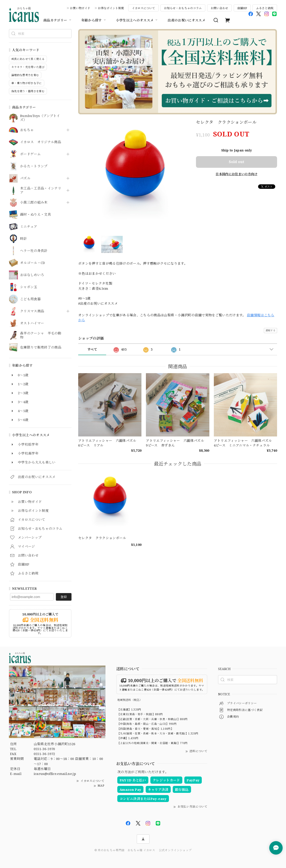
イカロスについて (143, 8)
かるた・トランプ (34, 166)
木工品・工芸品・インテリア (41, 190)
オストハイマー (32, 323)
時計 (24, 239)
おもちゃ (27, 130)
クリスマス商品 (32, 311)
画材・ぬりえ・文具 (36, 215)
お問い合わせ (219, 8)
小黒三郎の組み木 (34, 202)
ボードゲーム (30, 154)
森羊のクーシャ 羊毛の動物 (41, 335)
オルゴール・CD (33, 263)
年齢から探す (94, 20)
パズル (25, 178)
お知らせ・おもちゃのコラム (183, 8)
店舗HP (242, 8)
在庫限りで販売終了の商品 (41, 347)
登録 (64, 597)
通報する (270, 330)
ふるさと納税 (265, 8)
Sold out (237, 162)
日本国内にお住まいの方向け (236, 174)
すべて (92, 349)
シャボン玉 (29, 287)
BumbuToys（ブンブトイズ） (40, 118)
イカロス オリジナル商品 (41, 142)
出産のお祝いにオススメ (186, 20)
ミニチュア (29, 227)
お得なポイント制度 (111, 8)
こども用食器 (30, 299)
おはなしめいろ (32, 275)
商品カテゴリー (58, 20)
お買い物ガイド (80, 8)
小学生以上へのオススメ (137, 20)
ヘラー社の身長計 (34, 251)
